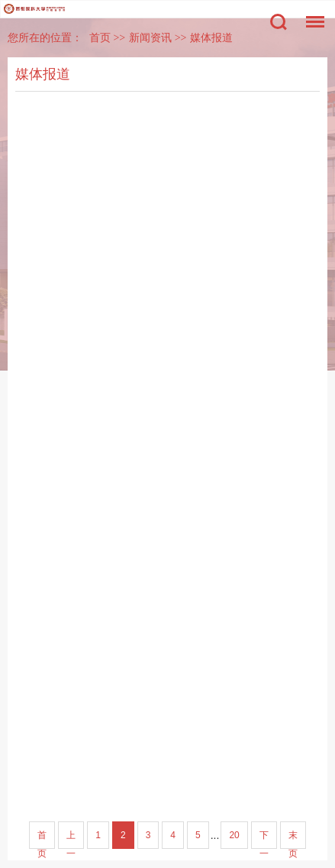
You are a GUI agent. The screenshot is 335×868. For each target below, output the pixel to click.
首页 (100, 38)
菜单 (311, 14)
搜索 (279, 22)
